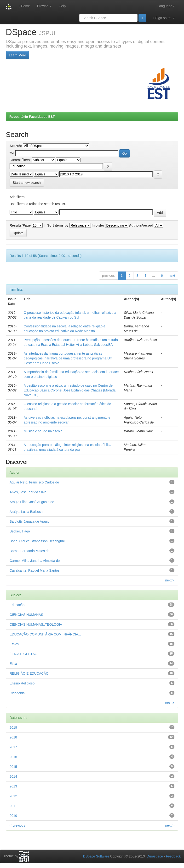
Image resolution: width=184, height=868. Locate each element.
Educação (17, 605)
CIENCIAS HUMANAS (26, 615)
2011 (13, 806)
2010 (13, 816)
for (12, 153)
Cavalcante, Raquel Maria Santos (35, 570)
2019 (13, 727)
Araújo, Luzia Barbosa (26, 512)
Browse (44, 6)
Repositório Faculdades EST (32, 117)
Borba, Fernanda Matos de (30, 551)
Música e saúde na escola (43, 431)
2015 (13, 767)
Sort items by (58, 225)
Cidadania (17, 693)
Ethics (14, 644)
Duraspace (155, 856)
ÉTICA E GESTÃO (23, 654)
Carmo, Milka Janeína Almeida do (35, 561)
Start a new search (27, 183)
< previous (17, 825)
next (172, 276)
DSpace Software (96, 856)
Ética (13, 664)
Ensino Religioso (22, 683)
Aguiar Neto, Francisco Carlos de (34, 482)
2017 (13, 747)
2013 (13, 786)
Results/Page (20, 225)
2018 (13, 737)
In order (98, 225)
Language (166, 6)
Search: (16, 146)
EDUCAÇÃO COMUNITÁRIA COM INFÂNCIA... (45, 634)
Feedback (173, 856)
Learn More (17, 55)
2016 (13, 757)
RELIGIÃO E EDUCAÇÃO (29, 673)
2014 (13, 776)
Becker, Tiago (20, 531)
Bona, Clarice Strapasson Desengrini (37, 541)
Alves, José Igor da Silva (28, 492)
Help (62, 6)
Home (24, 6)
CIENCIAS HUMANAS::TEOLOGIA (36, 624)
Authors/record (141, 225)
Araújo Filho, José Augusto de (32, 502)
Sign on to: (164, 18)
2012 (13, 796)
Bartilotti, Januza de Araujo (30, 521)
